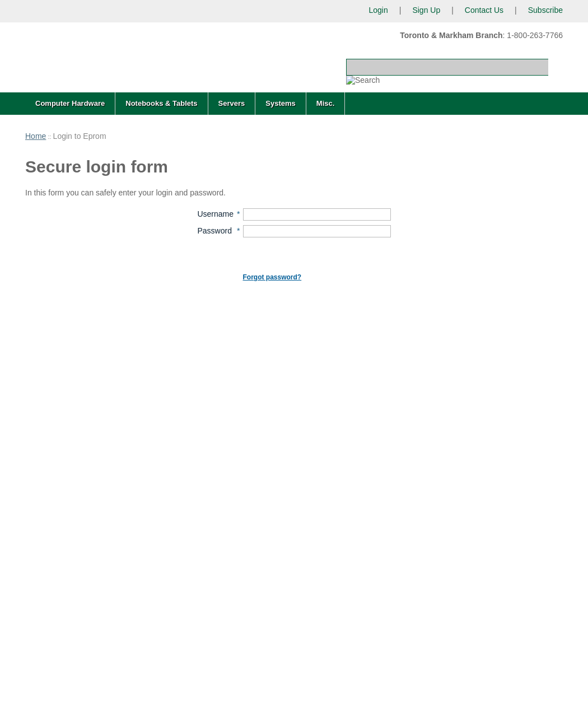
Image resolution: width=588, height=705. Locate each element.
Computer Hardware (70, 103)
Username (215, 214)
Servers (232, 103)
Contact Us (484, 10)
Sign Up (426, 10)
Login (378, 10)
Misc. (326, 103)
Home (36, 136)
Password (214, 231)
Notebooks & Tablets (161, 103)
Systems (280, 103)
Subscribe (545, 10)
